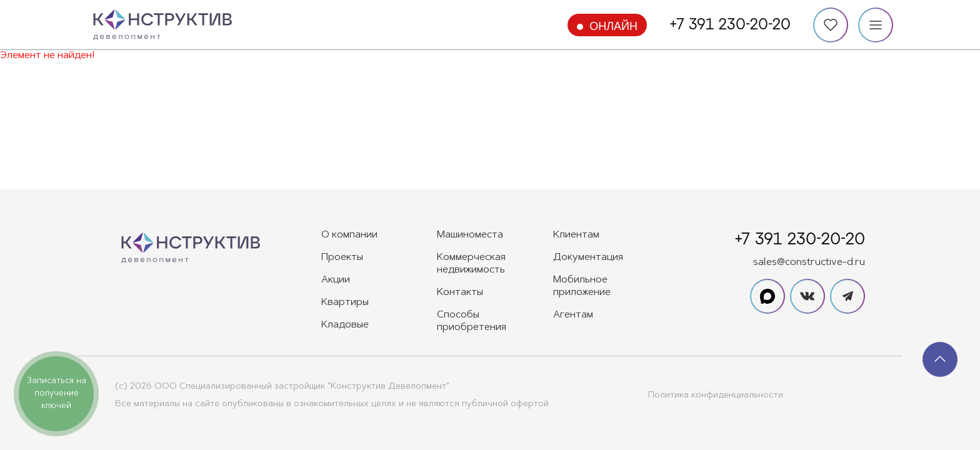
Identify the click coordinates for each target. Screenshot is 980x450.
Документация (588, 257)
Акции (336, 280)
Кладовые (345, 325)
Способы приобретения (472, 321)
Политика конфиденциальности (716, 396)
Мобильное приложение (582, 286)
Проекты (342, 257)
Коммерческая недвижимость (471, 264)
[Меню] (876, 25)
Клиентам (576, 235)
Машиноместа (470, 235)
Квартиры (345, 302)
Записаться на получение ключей (57, 393)
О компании (349, 235)
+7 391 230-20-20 (730, 25)
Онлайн (613, 26)
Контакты (460, 292)
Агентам (573, 315)
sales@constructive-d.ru (809, 262)
